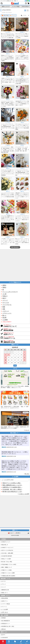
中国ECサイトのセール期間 (8, 573)
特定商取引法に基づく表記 (8, 626)
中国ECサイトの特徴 (7, 570)
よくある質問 (5, 609)
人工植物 (5, 320)
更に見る (27, 474)
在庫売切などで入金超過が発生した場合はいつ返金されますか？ (13, 487)
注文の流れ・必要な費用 (7, 553)
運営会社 (4, 629)
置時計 (4, 287)
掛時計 (4, 285)
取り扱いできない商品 (7, 562)
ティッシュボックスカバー (10, 292)
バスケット (6, 311)
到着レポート (5, 593)
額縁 (4, 307)
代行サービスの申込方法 (7, 550)
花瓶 (4, 309)
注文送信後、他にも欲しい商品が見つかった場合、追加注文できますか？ (13, 489)
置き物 (4, 318)
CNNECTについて (6, 542)
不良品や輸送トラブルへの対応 (9, 564)
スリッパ (5, 300)
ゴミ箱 (4, 294)
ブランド (4, 584)
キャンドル (6, 303)
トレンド (4, 587)
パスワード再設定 (6, 604)
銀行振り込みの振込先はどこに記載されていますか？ (13, 492)
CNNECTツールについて (7, 548)
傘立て (4, 298)
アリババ (13, 15)
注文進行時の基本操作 (7, 556)
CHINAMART (5, 638)
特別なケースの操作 (6, 559)
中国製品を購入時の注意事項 (8, 576)
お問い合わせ (5, 612)
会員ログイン (5, 601)
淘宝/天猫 (5, 15)
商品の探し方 (5, 545)
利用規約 (4, 618)
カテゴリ (4, 581)
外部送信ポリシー (6, 624)
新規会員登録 (5, 598)
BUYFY (3, 635)
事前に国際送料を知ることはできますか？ (13, 485)
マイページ (4, 607)
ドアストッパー (7, 313)
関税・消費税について (7, 567)
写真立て (5, 296)
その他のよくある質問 (24, 494)
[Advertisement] (15, 265)
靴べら (4, 315)
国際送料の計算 (5, 590)
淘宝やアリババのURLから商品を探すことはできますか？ (13, 483)
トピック (27, 430)
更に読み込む (15, 247)
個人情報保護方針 (6, 621)
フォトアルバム (7, 305)
